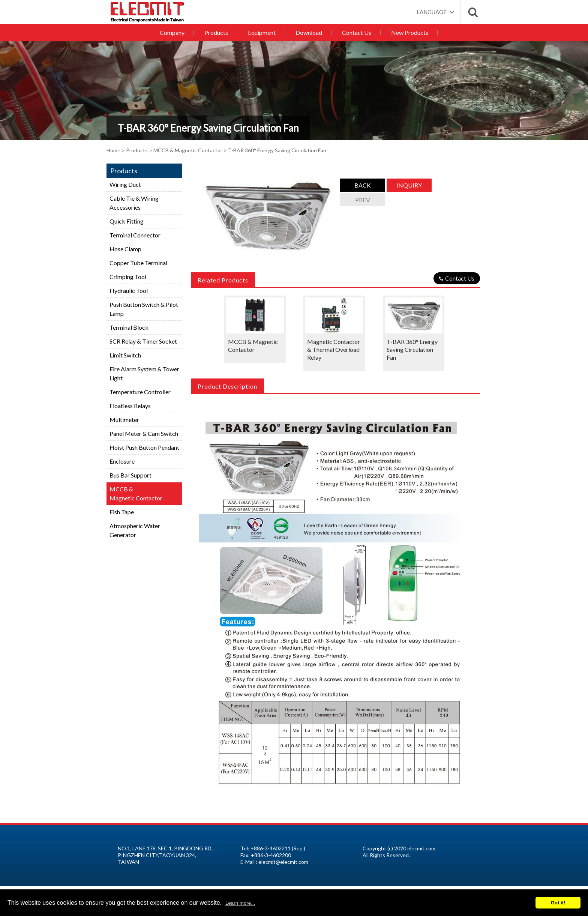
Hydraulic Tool (129, 291)
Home (113, 150)
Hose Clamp (125, 249)
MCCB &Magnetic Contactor (136, 493)
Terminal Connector (135, 235)
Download (308, 32)
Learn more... (240, 903)
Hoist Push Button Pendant (144, 447)
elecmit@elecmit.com (283, 862)
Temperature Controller (140, 392)
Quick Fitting (127, 221)
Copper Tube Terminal (138, 263)
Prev (363, 200)
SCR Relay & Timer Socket (143, 341)
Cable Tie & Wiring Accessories (134, 203)
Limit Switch (125, 355)
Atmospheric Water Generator (135, 530)
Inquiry (409, 185)
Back (363, 185)
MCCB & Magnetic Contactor (188, 150)
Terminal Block (129, 327)
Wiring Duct (125, 184)
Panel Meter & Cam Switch (144, 433)
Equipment (262, 32)
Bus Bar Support (130, 475)
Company (175, 32)
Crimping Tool (128, 277)
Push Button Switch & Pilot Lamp (144, 309)
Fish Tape (122, 512)
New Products (407, 32)
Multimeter (124, 420)
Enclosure (122, 461)
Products (218, 32)
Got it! (558, 903)
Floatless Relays (130, 406)
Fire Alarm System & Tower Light (144, 373)
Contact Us (355, 32)
